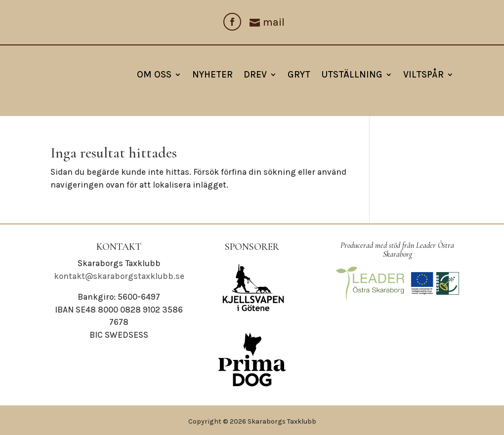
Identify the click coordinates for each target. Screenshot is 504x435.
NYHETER (212, 75)
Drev (255, 75)
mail (274, 22)
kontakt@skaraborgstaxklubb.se (119, 276)
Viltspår (423, 75)
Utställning (352, 75)
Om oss (154, 75)
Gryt (299, 75)
